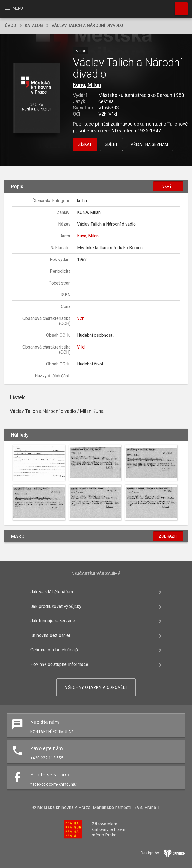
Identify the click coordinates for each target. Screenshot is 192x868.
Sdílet (111, 144)
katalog (34, 25)
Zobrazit (168, 536)
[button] (36, 99)
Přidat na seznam (149, 144)
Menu (14, 8)
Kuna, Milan (87, 85)
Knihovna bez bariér (51, 635)
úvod (11, 25)
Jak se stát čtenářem (52, 592)
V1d (81, 347)
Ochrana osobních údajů (54, 650)
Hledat (179, 6)
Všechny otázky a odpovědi (96, 687)
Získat (85, 144)
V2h (81, 318)
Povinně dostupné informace (59, 664)
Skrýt (168, 186)
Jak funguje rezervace (53, 621)
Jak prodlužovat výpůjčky (56, 606)
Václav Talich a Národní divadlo (87, 25)
